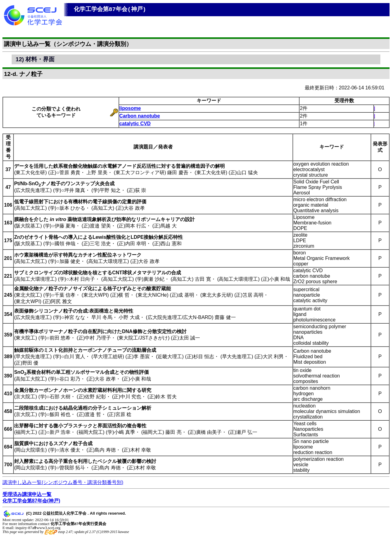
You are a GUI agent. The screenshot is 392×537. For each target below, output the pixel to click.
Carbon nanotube (140, 116)
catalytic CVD (135, 124)
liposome (130, 108)
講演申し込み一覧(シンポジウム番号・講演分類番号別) (63, 482)
